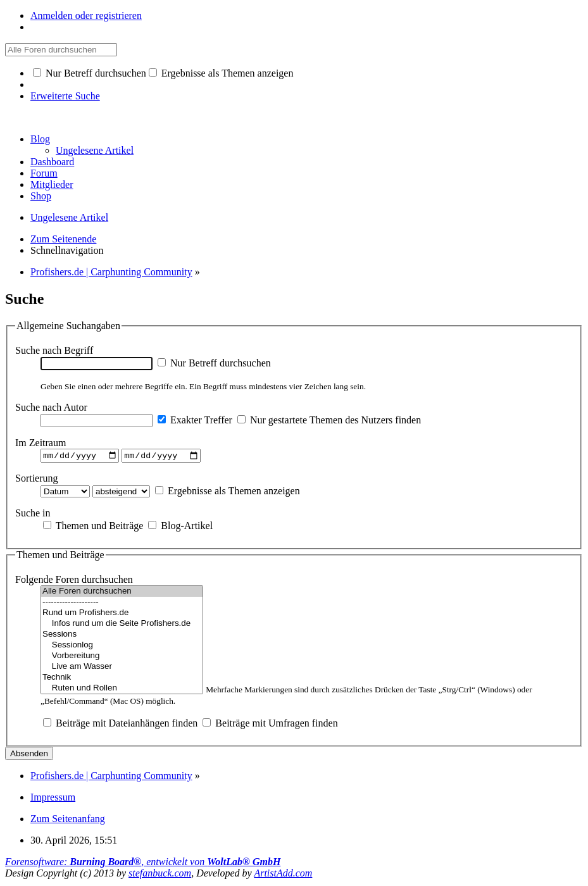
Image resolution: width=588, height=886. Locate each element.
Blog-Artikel (180, 527)
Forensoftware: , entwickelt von (143, 864)
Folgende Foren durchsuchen (74, 581)
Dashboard (52, 162)
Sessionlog (122, 647)
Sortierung (37, 479)
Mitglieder (52, 184)
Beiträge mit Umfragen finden (270, 725)
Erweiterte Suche (65, 96)
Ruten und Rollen (122, 690)
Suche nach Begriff (54, 350)
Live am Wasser (122, 669)
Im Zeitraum (41, 443)
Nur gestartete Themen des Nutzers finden (329, 420)
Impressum (53, 799)
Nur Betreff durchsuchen (90, 73)
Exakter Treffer (195, 420)
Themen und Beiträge (93, 527)
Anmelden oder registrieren (86, 16)
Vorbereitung (122, 658)
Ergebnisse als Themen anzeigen (221, 73)
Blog (40, 139)
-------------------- (122, 604)
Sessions (122, 636)
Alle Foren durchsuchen (122, 593)
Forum (44, 173)
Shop (41, 196)
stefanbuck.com (160, 875)
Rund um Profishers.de (122, 615)
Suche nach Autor (51, 407)
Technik (122, 679)
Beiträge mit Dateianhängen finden (120, 725)
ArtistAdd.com (283, 875)
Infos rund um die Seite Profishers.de (122, 626)
